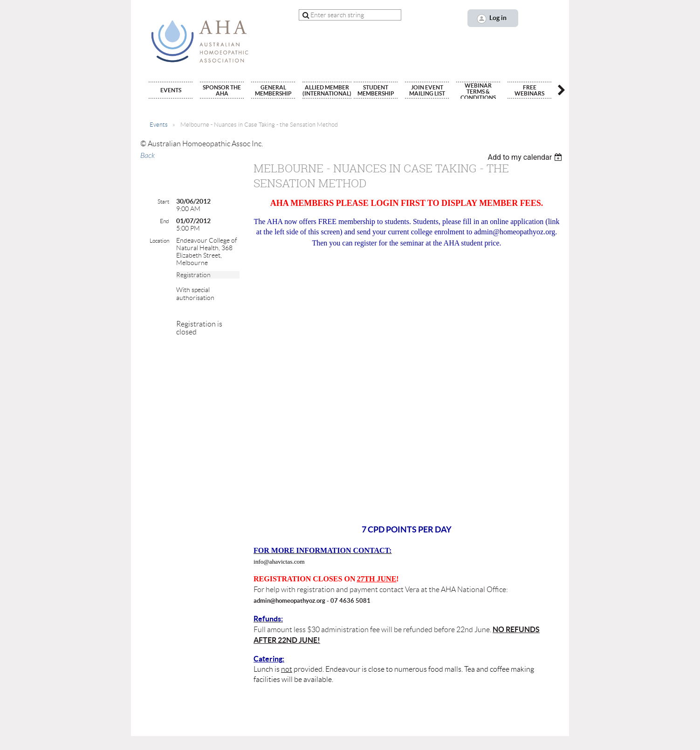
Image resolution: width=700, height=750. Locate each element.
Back (148, 156)
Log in (498, 18)
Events (159, 125)
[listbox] (526, 157)
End (165, 221)
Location (159, 241)
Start (163, 201)
